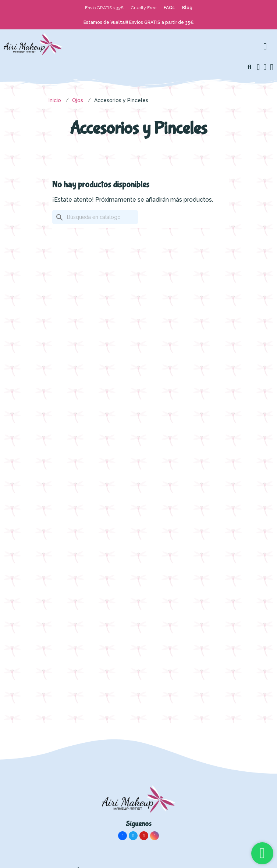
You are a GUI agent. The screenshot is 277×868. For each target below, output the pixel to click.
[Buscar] (95, 217)
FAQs (169, 8)
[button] (249, 67)
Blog (187, 8)
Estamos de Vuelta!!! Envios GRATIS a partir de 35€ (139, 22)
